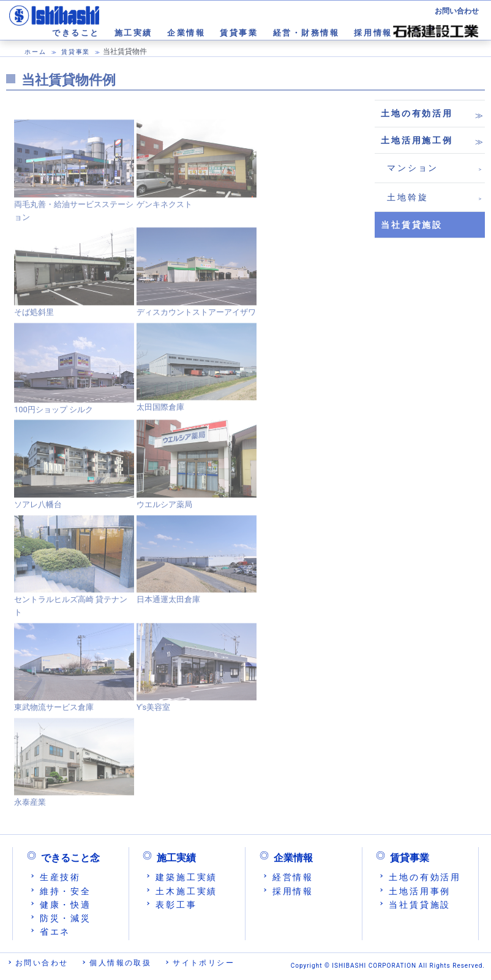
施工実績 (133, 33)
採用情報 (373, 33)
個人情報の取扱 (120, 963)
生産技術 (60, 877)
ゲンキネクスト (164, 209)
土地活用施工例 (417, 140)
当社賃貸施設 (420, 905)
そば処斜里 (34, 317)
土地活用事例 (420, 891)
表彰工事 (176, 905)
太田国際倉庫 (160, 412)
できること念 (70, 858)
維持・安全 (66, 891)
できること (76, 33)
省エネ (55, 932)
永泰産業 (30, 807)
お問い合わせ (457, 11)
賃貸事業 (239, 33)
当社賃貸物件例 (69, 80)
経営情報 (293, 877)
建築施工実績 (186, 877)
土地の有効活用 (417, 113)
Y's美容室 (153, 712)
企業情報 (186, 33)
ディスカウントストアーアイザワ (196, 317)
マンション (413, 168)
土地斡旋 (407, 197)
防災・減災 (66, 918)
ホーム (36, 52)
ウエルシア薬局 (164, 509)
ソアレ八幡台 (38, 509)
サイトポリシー (204, 963)
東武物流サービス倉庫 (54, 712)
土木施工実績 (186, 891)
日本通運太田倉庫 (168, 604)
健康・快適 (66, 905)
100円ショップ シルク (54, 414)
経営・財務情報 (306, 33)
